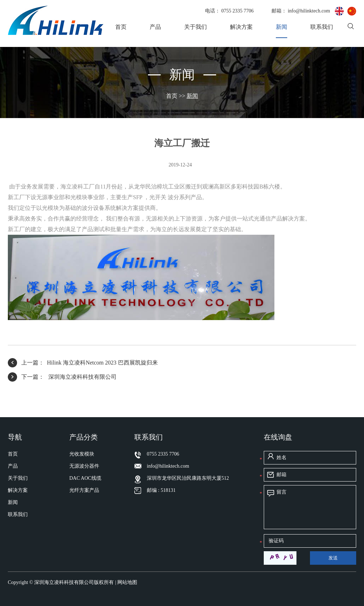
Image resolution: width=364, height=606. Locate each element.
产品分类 (84, 437)
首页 (121, 27)
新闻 (282, 27)
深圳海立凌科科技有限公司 (82, 377)
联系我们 (322, 27)
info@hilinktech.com (309, 11)
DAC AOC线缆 (85, 478)
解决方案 (241, 27)
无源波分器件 (84, 466)
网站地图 (127, 582)
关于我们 (196, 27)
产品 (155, 27)
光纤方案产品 (84, 490)
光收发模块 (82, 454)
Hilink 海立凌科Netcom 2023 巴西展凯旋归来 (102, 363)
